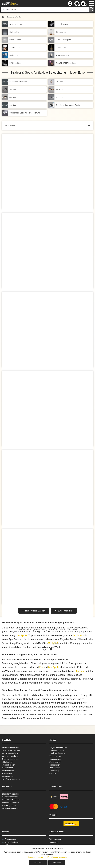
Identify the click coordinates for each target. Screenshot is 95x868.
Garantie (53, 774)
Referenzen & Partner (11, 800)
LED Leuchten (8, 771)
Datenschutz (54, 842)
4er (77, 671)
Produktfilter (10, 126)
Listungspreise (55, 759)
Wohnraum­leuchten (10, 756)
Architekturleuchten (10, 753)
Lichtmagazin (55, 765)
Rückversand (55, 768)
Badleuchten (7, 774)
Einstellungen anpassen (57, 857)
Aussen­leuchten (9, 765)
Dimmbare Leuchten (10, 759)
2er (41, 667)
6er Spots (78, 635)
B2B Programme (9, 805)
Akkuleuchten (8, 762)
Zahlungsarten (55, 762)
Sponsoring (54, 771)
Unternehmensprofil (10, 797)
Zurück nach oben (65, 611)
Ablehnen (57, 863)
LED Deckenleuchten (11, 748)
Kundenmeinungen (57, 753)
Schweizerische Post (11, 803)
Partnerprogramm (57, 750)
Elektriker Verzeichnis (11, 794)
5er (82, 671)
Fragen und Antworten (58, 748)
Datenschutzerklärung (37, 857)
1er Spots (22, 635)
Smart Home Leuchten (11, 750)
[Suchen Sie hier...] (45, 9)
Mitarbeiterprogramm (11, 808)
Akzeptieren (38, 863)
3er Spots (54, 667)
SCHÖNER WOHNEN (11, 779)
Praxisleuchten (8, 777)
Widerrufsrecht (55, 839)
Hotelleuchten (8, 768)
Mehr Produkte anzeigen (35, 611)
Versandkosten (55, 756)
